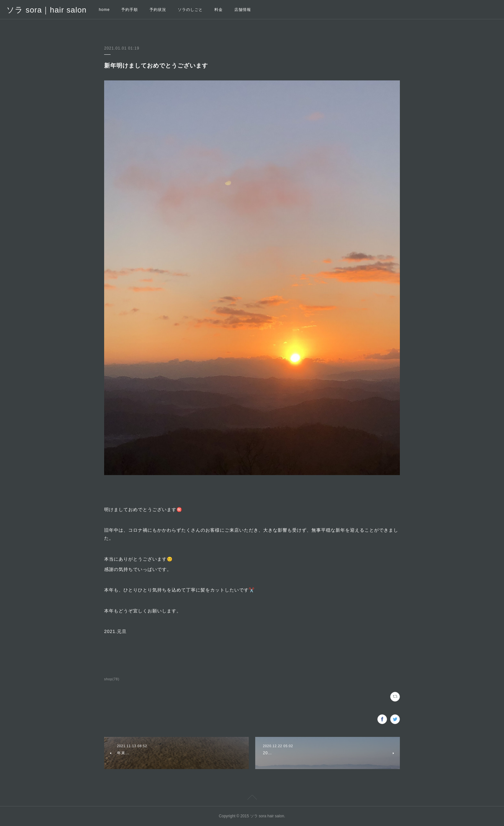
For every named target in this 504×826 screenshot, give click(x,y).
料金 (219, 10)
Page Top (252, 798)
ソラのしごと (190, 10)
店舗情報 (243, 10)
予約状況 (158, 10)
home (104, 10)
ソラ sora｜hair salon (46, 10)
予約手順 (130, 10)
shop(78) (112, 679)
